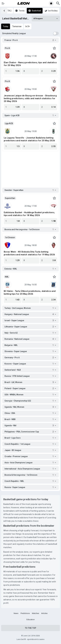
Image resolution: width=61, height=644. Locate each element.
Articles (44, 613)
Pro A (7, 48)
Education (31, 619)
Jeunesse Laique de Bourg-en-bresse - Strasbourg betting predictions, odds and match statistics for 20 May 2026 (30, 98)
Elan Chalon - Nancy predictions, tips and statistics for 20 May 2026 (30, 64)
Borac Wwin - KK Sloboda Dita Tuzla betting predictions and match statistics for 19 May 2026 (29, 253)
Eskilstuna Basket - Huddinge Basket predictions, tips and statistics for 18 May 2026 (29, 214)
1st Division (10, 237)
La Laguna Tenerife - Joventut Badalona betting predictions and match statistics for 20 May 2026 (29, 139)
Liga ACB (9, 123)
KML (7, 277)
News (16, 613)
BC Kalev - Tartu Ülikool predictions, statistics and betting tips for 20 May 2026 (30, 293)
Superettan (10, 198)
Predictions (25, 613)
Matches (36, 613)
